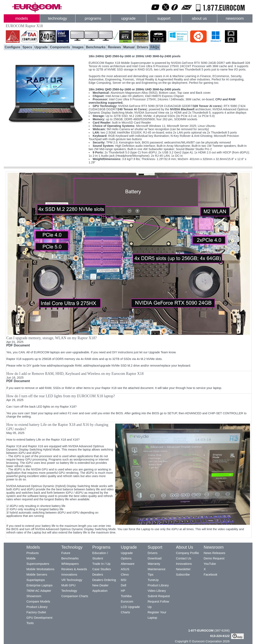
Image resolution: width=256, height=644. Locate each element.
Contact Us (184, 558)
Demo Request (214, 558)
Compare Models (38, 601)
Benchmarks (96, 47)
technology (58, 18)
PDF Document (18, 345)
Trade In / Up (101, 564)
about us (199, 18)
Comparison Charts (75, 596)
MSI (124, 580)
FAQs (155, 47)
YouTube (210, 564)
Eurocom (127, 601)
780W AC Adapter (39, 591)
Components (60, 47)
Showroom (34, 596)
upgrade (128, 18)
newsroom (235, 18)
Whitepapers (70, 564)
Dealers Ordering (104, 580)
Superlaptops (36, 580)
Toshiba (126, 596)
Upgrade (41, 47)
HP (123, 591)
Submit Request (159, 596)
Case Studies (101, 569)
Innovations (69, 574)
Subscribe (183, 574)
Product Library (37, 607)
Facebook (211, 574)
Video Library (157, 591)
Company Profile (187, 553)
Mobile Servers (37, 574)
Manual (129, 47)
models (22, 18)
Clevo (125, 574)
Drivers (143, 47)
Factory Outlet (36, 612)
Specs (27, 47)
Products (33, 553)
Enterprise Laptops (40, 585)
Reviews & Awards (74, 569)
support (164, 18)
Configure (13, 47)
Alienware (128, 564)
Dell (124, 585)
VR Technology (72, 580)
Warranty (154, 564)
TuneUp (153, 580)
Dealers (98, 574)
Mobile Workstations (41, 569)
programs (93, 18)
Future (66, 553)
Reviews (114, 47)
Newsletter (183, 569)
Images (78, 47)
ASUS (125, 569)
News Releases (215, 553)
